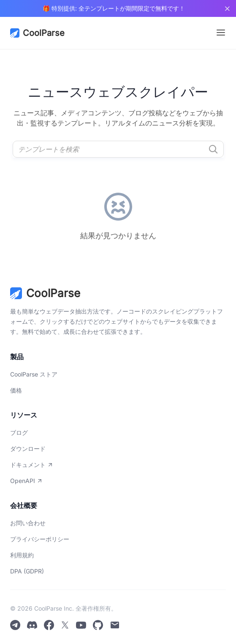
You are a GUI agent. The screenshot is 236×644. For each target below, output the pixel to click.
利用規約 (22, 555)
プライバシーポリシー (40, 539)
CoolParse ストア (34, 374)
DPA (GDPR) (27, 571)
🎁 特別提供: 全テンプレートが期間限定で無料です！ (114, 8)
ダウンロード (28, 449)
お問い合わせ (28, 523)
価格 (16, 390)
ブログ (19, 433)
